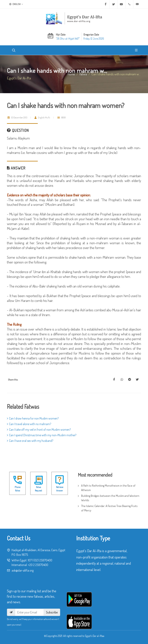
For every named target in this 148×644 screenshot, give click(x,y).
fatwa (83, 74)
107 (30, 560)
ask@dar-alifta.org (23, 570)
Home (71, 74)
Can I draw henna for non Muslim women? (33, 418)
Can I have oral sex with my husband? (30, 441)
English (16, 4)
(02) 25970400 (43, 560)
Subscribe (52, 612)
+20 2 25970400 (38, 565)
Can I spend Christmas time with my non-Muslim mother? (42, 435)
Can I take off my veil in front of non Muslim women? (39, 430)
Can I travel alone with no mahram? (29, 424)
